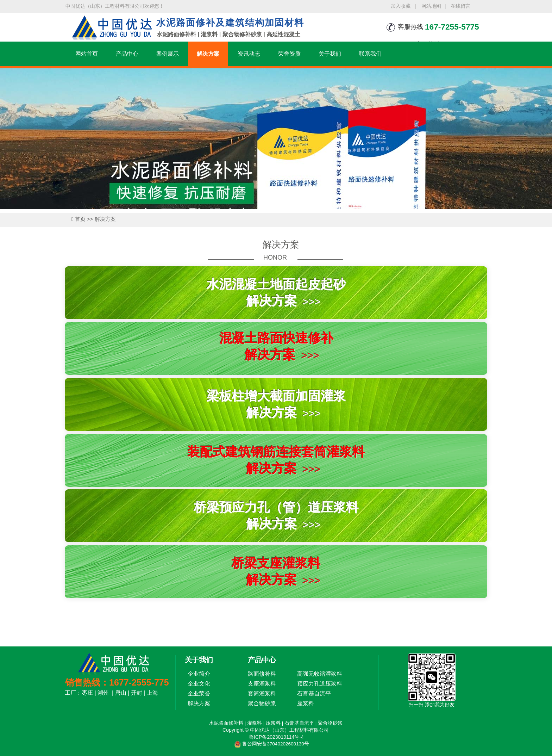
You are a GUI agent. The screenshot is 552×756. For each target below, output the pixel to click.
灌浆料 (255, 723)
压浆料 (273, 723)
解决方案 (208, 54)
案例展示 (168, 54)
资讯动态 (249, 54)
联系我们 (370, 54)
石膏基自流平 (299, 723)
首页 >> (85, 219)
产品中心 (127, 54)
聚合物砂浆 (331, 723)
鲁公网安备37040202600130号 (275, 744)
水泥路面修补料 (226, 723)
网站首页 (87, 54)
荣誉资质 (289, 54)
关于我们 (330, 54)
